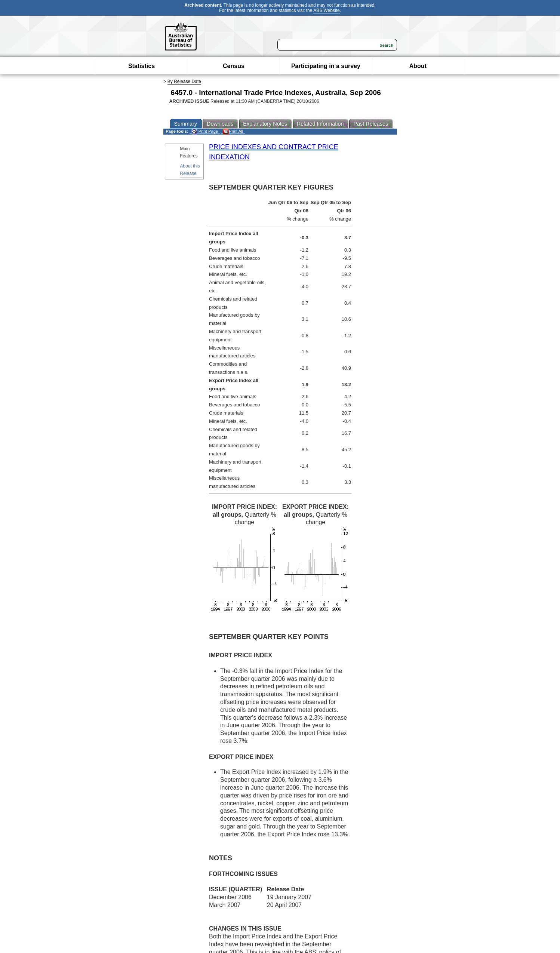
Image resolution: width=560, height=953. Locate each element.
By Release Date (184, 82)
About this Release (190, 170)
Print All (233, 131)
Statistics (141, 66)
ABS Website (326, 10)
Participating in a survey (326, 66)
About (418, 66)
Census (234, 66)
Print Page (205, 131)
